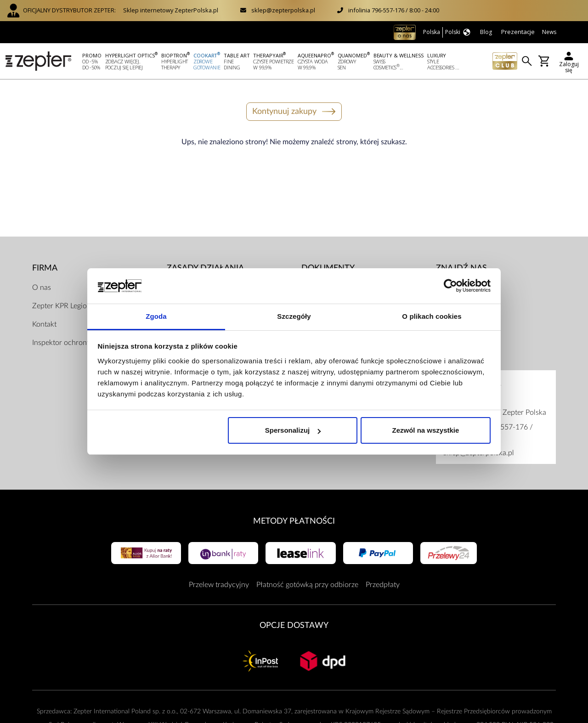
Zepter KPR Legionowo (68, 305)
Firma (45, 267)
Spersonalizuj (293, 430)
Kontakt (44, 323)
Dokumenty (328, 267)
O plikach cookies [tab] (432, 316)
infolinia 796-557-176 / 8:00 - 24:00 (394, 10)
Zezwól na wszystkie (425, 430)
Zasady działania (205, 267)
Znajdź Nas (461, 267)
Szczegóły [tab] (294, 316)
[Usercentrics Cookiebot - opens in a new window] (450, 286)
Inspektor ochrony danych (74, 341)
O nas (42, 286)
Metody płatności (294, 520)
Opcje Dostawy (294, 624)
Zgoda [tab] (156, 316)
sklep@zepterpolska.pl (283, 10)
